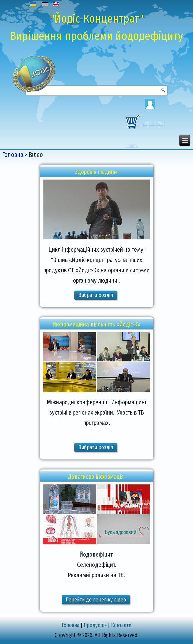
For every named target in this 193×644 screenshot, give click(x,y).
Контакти (121, 625)
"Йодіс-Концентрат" (97, 19)
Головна (13, 155)
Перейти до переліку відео (96, 600)
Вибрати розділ (96, 295)
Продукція (95, 625)
